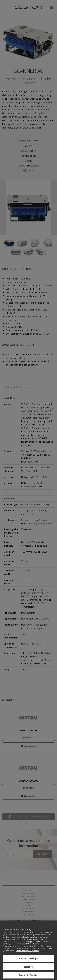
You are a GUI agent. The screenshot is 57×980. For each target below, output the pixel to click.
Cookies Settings (28, 958)
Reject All (29, 967)
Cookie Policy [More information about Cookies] (21, 951)
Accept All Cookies (28, 975)
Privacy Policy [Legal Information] (33, 951)
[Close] (53, 925)
